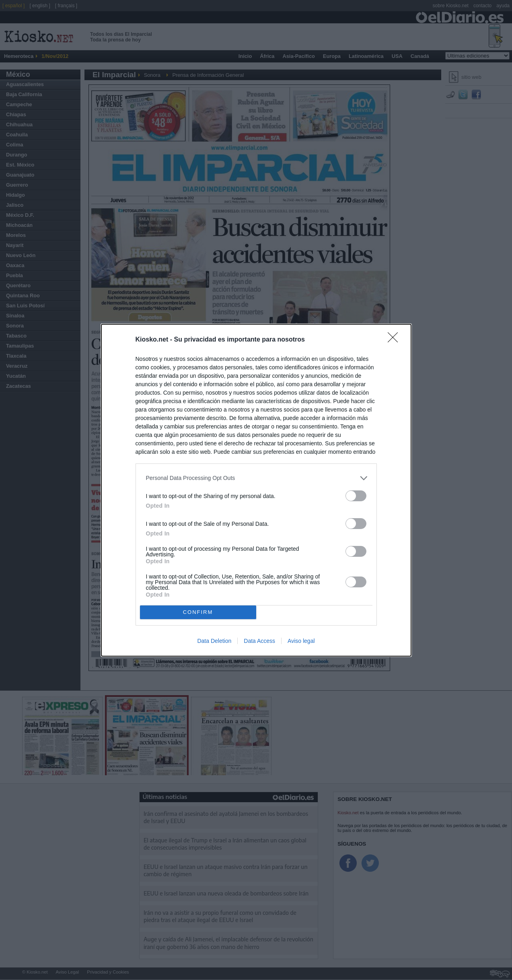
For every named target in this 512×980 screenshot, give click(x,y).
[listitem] (256, 478)
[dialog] (256, 490)
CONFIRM (198, 612)
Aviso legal (301, 641)
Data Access (259, 641)
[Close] (395, 340)
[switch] (356, 496)
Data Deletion (214, 641)
